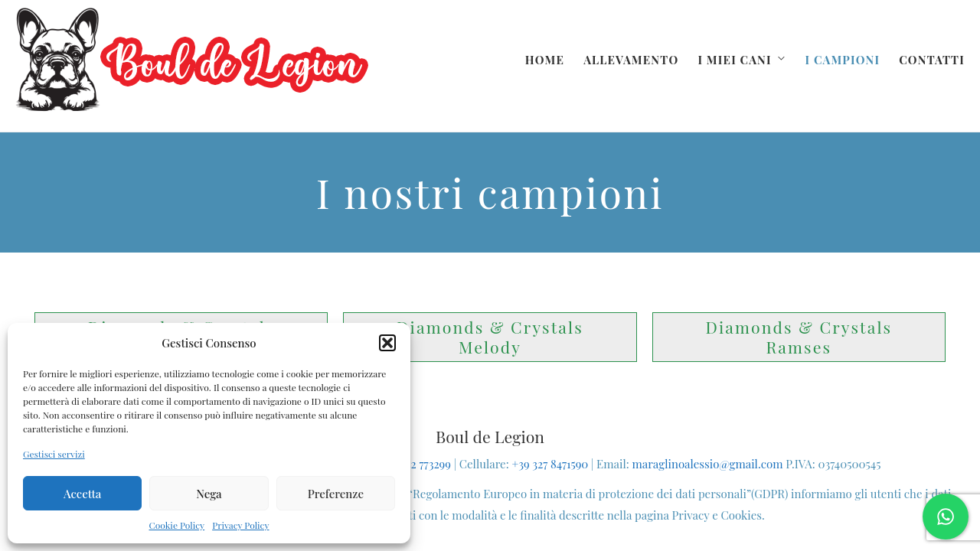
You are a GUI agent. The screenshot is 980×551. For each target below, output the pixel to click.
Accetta (83, 494)
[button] (387, 343)
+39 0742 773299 (412, 464)
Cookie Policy (176, 525)
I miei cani (734, 60)
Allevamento (631, 60)
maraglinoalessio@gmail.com (707, 464)
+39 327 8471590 (550, 464)
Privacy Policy (240, 525)
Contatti (932, 60)
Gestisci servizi (54, 454)
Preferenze (336, 494)
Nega (209, 494)
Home (545, 60)
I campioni (842, 60)
